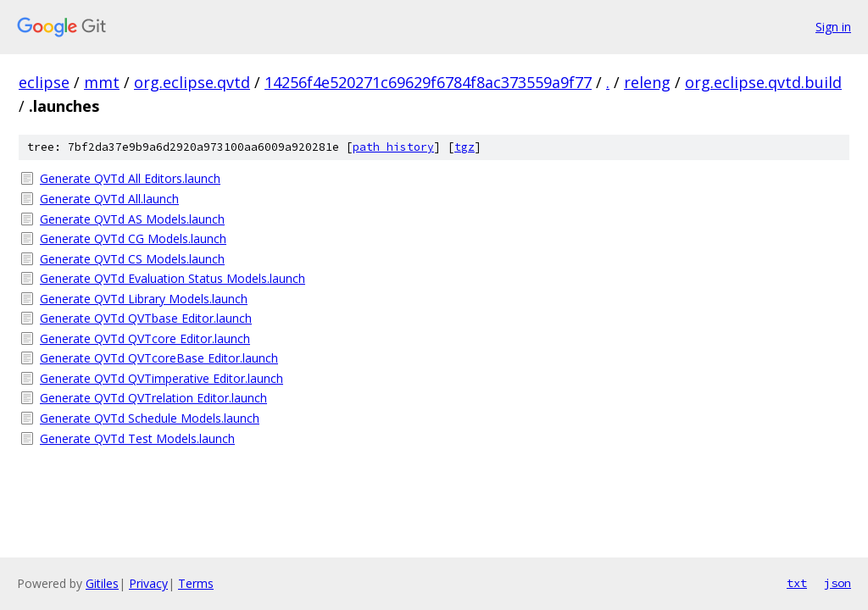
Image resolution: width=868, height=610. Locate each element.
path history (393, 147)
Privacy (148, 583)
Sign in (833, 27)
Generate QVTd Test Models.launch (137, 438)
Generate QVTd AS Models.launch (132, 219)
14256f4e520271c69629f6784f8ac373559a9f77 (428, 82)
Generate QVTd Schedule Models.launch (150, 418)
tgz (465, 147)
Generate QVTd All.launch (109, 199)
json (837, 583)
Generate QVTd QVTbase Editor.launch (146, 318)
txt (797, 583)
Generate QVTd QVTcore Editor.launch (145, 338)
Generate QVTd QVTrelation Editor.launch (153, 398)
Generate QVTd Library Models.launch (144, 299)
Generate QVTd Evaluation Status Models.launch (172, 278)
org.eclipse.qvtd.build (763, 82)
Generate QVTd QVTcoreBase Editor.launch (159, 358)
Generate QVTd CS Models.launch (132, 259)
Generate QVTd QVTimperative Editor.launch (161, 378)
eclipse (44, 82)
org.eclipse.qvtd (192, 82)
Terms (196, 583)
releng (647, 82)
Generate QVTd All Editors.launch (130, 178)
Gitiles (102, 583)
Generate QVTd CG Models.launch (133, 238)
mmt (102, 82)
